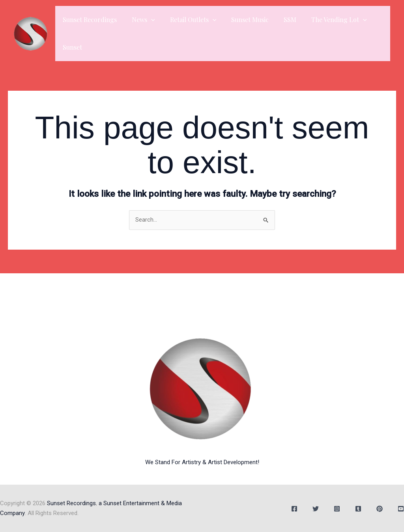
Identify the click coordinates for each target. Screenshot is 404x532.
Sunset (71, 47)
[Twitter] (316, 509)
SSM (279, 20)
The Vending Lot (326, 20)
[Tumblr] (358, 509)
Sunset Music (242, 20)
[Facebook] (294, 509)
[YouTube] (401, 509)
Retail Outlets (187, 20)
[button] (148, 20)
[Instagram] (337, 509)
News (140, 20)
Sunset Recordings (89, 20)
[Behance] (380, 509)
